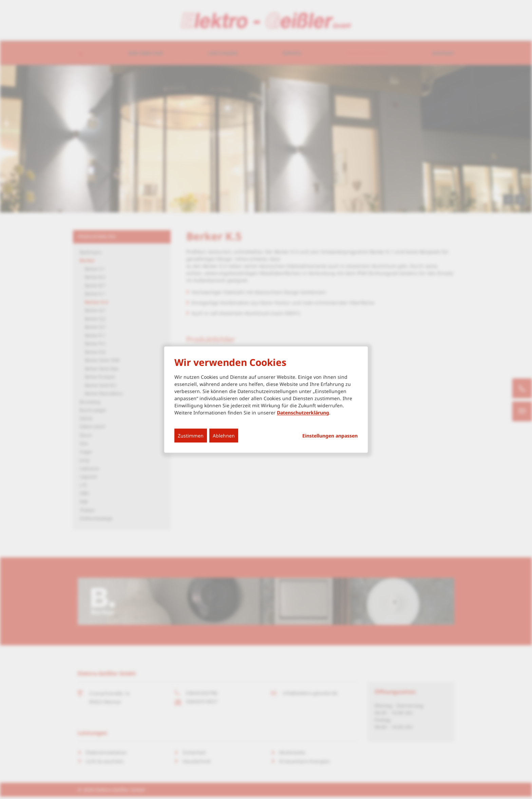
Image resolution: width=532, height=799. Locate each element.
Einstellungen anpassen (330, 435)
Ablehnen (224, 435)
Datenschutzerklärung (303, 412)
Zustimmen (191, 435)
